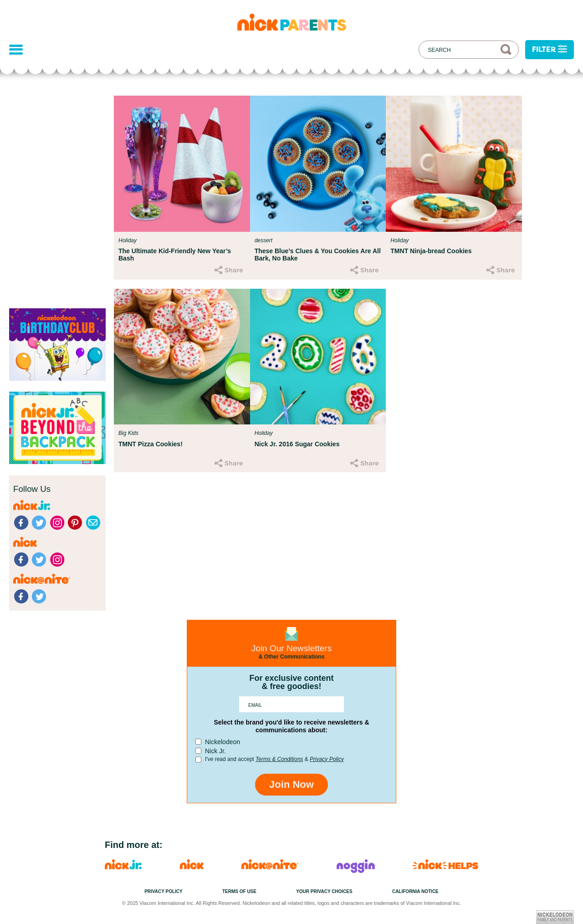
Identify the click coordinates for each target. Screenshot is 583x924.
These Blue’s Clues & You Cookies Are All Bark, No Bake (318, 255)
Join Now (291, 784)
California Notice (415, 891)
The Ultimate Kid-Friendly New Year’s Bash (175, 255)
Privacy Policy (327, 759)
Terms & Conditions (279, 759)
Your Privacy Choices (324, 891)
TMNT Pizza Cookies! (151, 444)
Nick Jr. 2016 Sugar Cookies (297, 444)
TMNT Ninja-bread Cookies (431, 251)
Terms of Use (239, 891)
